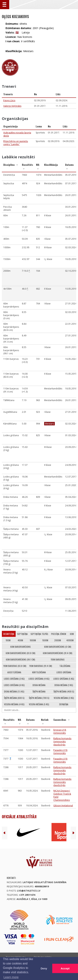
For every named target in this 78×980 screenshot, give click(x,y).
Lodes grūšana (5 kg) (64, 679)
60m (72, 634)
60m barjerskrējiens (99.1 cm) (21, 659)
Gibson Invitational (63, 806)
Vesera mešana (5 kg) (39, 704)
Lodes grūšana (64, 672)
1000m (33, 640)
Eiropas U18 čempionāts (60, 731)
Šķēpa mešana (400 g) (64, 691)
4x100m (70, 640)
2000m (58, 640)
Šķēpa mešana (39, 691)
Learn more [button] (11, 977)
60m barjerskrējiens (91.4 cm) (58, 653)
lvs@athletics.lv (29, 891)
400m (20, 640)
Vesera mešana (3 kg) (64, 698)
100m (8, 640)
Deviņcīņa (64, 704)
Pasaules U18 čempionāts (60, 752)
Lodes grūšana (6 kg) (14, 685)
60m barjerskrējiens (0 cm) (58, 647)
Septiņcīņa (22, 634)
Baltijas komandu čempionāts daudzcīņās (62, 742)
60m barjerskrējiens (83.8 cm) (21, 653)
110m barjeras (58, 659)
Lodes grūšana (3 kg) (14, 679)
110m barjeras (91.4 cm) (41, 666)
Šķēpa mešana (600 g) (14, 698)
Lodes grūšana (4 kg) (39, 679)
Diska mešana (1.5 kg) (14, 691)
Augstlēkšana (14, 672)
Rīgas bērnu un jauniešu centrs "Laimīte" (16, 143)
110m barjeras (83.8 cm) (15, 666)
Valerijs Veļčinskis (12, 106)
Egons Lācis (9, 100)
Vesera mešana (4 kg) (14, 704)
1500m (45, 640)
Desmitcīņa (9, 634)
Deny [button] (44, 968)
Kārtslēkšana (39, 672)
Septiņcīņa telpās (39, 634)
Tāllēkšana (65, 666)
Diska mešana (39, 685)
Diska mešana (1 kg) (64, 685)
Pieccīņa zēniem (59, 634)
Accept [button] (65, 968)
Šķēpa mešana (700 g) (39, 698)
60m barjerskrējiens (21, 647)
